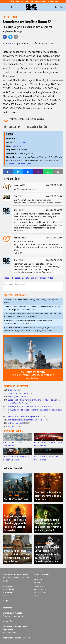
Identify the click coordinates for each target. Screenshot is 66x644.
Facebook (38, 579)
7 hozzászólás (44, 43)
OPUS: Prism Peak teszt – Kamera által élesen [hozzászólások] (36, 410)
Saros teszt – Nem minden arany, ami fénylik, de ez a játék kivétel (31, 301)
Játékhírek (10, 17)
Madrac (12, 43)
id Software (21, 142)
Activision (17, 146)
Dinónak (12, 426)
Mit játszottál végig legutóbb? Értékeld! (25, 420)
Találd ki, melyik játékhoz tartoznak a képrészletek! (33, 375)
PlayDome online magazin (15, 574)
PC (17, 138)
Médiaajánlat (8, 589)
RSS (4, 596)
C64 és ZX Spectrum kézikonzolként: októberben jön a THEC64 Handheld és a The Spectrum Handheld (33, 315)
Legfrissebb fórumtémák (16, 386)
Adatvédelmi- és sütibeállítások (16, 638)
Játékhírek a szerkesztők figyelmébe (24, 416)
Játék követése (37, 127)
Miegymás (7, 621)
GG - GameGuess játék (18, 393)
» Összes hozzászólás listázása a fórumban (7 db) (28, 278)
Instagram (38, 586)
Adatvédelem (8, 592)
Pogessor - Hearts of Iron (14, 616)
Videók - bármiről (15, 423)
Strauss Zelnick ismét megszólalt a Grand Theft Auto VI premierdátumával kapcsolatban (29, 322)
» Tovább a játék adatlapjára (19, 164)
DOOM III (10, 134)
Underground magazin (13, 613)
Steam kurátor (40, 592)
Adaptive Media (9, 633)
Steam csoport (40, 589)
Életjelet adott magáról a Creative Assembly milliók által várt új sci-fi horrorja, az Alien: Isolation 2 (33, 308)
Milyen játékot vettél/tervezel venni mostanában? (30, 406)
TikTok (37, 596)
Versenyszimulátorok (17, 396)
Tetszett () (12, 127)
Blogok (6, 601)
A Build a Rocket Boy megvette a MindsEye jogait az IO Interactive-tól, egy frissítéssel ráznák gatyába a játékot (29, 329)
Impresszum (8, 586)
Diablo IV (12, 390)
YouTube (38, 583)
